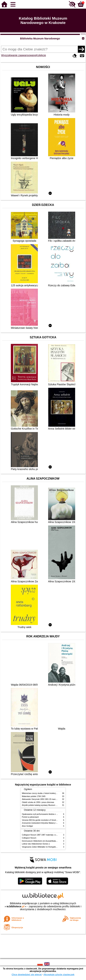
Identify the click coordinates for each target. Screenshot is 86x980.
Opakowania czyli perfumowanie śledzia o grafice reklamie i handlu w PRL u (53, 814)
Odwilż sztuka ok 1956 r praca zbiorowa (38, 802)
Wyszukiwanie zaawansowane (19, 55)
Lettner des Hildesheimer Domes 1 (36, 844)
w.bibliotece (16, 906)
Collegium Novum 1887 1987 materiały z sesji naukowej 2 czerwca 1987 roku (53, 835)
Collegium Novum (29, 838)
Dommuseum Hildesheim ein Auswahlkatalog (40, 841)
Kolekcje (41, 55)
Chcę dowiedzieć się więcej (27, 975)
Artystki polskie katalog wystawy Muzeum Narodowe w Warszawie (49, 805)
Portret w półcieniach (30, 817)
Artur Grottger (28, 826)
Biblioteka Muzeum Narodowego (40, 39)
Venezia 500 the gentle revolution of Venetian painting (44, 820)
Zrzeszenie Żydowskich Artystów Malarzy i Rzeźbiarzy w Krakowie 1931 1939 (53, 823)
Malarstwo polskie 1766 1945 (34, 796)
